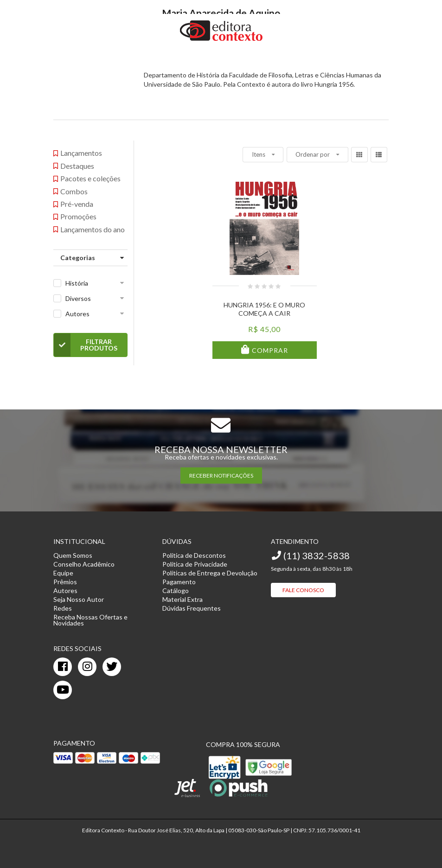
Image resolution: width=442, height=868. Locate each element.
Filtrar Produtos (86, 345)
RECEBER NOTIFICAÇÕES (221, 475)
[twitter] (112, 667)
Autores (77, 314)
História (77, 283)
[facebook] (63, 667)
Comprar (269, 350)
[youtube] (63, 690)
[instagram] (87, 667)
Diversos (78, 298)
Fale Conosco (303, 590)
